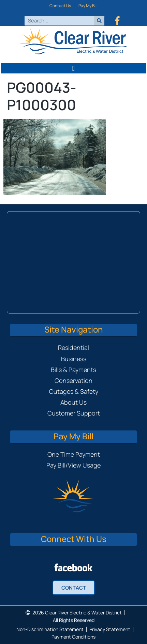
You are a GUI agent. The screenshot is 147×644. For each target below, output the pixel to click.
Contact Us (60, 6)
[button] (73, 68)
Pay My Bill (88, 6)
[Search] (99, 21)
